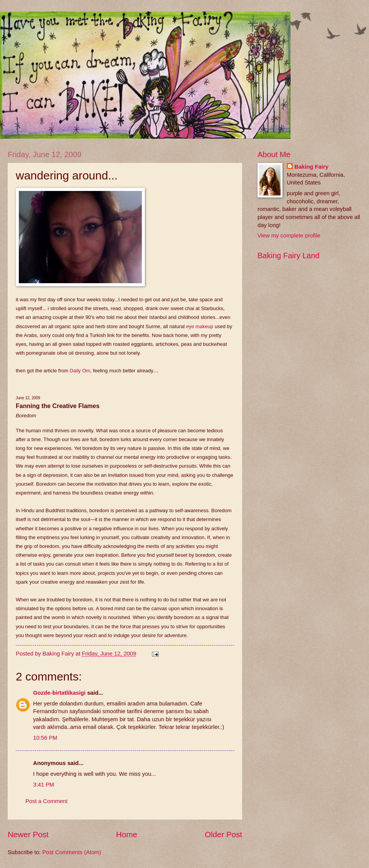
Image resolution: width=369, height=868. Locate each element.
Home (127, 834)
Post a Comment (47, 801)
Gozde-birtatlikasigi (59, 693)
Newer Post (28, 834)
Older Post (224, 834)
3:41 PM (44, 785)
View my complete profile (289, 236)
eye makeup (200, 326)
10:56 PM (45, 738)
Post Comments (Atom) (72, 852)
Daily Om (80, 371)
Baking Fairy (311, 167)
